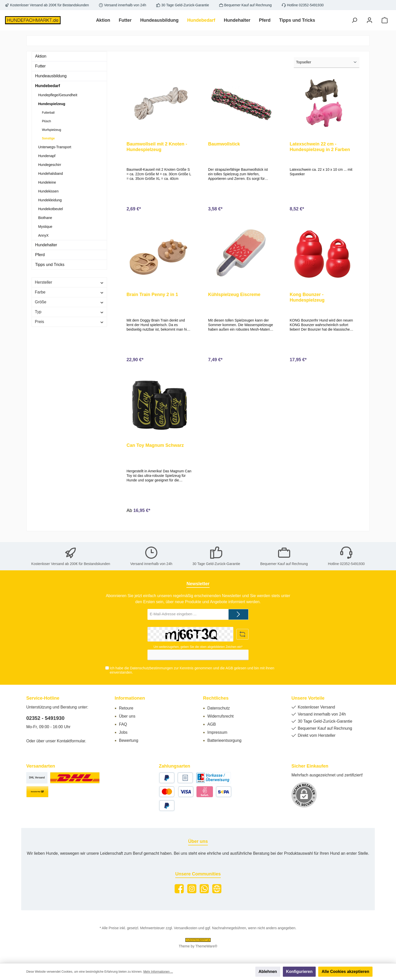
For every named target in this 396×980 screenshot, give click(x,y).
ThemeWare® (206, 946)
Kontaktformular (71, 741)
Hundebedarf (48, 86)
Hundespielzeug (52, 104)
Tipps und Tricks (50, 265)
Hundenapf (47, 156)
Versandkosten (186, 928)
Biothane (45, 218)
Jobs (123, 732)
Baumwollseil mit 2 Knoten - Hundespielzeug (157, 147)
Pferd (40, 255)
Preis (69, 322)
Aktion (41, 56)
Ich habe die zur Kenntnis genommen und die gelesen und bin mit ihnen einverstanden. (192, 670)
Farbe (69, 292)
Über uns (127, 716)
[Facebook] (179, 889)
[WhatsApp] (204, 889)
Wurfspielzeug (52, 130)
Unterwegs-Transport (55, 147)
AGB (229, 668)
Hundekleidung (50, 200)
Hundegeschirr (50, 165)
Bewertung (129, 740)
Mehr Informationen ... (158, 972)
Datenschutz (219, 708)
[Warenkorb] (385, 20)
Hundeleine (47, 182)
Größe (69, 302)
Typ (69, 312)
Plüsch (46, 121)
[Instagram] (192, 889)
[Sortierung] (327, 63)
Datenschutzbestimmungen (151, 668)
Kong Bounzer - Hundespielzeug (307, 300)
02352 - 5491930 (45, 718)
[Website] (217, 889)
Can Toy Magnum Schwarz (155, 450)
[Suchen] (354, 20)
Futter (40, 66)
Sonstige (48, 138)
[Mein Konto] (369, 20)
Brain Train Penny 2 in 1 (152, 297)
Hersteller (69, 282)
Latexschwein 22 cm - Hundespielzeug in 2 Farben (320, 147)
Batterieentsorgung (224, 740)
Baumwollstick (224, 144)
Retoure (126, 708)
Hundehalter (46, 245)
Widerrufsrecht (220, 716)
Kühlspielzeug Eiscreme (234, 297)
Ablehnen (268, 972)
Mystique (45, 227)
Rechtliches (216, 698)
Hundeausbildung (51, 76)
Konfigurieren (299, 972)
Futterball (48, 113)
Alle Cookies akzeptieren (345, 972)
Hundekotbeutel (51, 209)
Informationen (130, 698)
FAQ (123, 724)
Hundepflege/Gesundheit (58, 95)
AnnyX (43, 235)
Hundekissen (48, 191)
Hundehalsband (51, 174)
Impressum (217, 732)
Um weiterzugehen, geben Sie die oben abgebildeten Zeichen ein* (198, 647)
